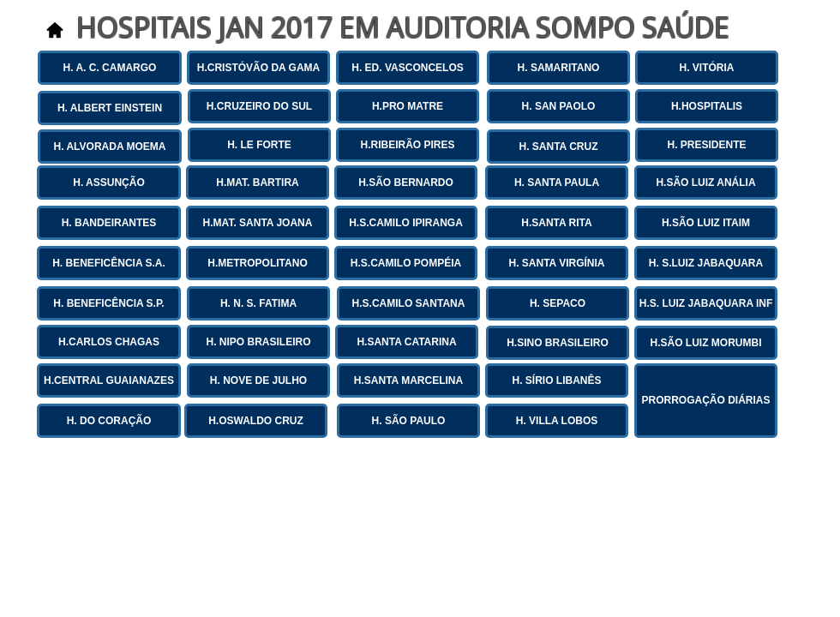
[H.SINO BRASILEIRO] (558, 343)
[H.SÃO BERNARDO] (406, 183)
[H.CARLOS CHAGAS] (109, 342)
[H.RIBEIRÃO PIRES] (408, 145)
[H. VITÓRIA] (707, 68)
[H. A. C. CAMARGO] (110, 68)
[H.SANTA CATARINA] (407, 342)
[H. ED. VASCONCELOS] (408, 68)
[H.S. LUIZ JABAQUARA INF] (706, 303)
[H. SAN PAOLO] (558, 106)
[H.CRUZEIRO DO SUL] (259, 106)
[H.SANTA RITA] (557, 223)
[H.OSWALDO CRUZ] (256, 421)
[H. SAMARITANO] (558, 68)
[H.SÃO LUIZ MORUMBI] (706, 343)
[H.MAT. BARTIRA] (258, 183)
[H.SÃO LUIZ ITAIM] (706, 223)
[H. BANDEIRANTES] (109, 223)
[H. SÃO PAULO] (408, 421)
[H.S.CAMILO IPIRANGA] (406, 223)
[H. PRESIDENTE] (707, 145)
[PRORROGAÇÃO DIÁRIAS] (706, 401)
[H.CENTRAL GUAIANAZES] (109, 380)
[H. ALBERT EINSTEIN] (110, 108)
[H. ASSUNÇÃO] (109, 183)
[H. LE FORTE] (259, 145)
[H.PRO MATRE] (408, 106)
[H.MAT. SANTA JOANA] (258, 223)
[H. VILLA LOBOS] (557, 421)
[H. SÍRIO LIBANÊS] (557, 380)
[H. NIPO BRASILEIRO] (258, 342)
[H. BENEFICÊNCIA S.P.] (109, 303)
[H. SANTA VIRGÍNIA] (557, 263)
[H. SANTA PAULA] (557, 183)
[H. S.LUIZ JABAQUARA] (706, 263)
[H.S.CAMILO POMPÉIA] (406, 263)
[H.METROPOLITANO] (258, 263)
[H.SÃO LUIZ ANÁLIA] (706, 183)
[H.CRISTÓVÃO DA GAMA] (258, 68)
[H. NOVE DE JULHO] (258, 380)
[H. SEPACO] (558, 303)
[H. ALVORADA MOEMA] (110, 147)
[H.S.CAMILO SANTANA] (408, 303)
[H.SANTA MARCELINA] (408, 380)
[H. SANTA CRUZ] (558, 147)
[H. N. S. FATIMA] (258, 303)
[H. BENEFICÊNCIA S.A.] (109, 263)
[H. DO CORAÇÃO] (109, 421)
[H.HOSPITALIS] (707, 106)
